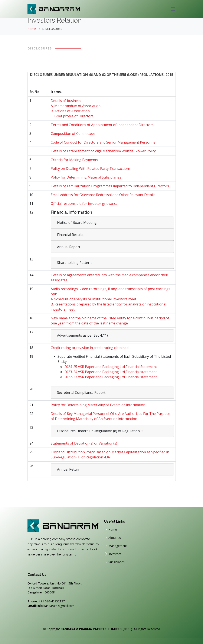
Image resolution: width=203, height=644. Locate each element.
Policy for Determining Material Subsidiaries (86, 177)
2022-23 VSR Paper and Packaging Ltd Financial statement (111, 377)
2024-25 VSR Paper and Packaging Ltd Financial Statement (111, 367)
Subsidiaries (117, 562)
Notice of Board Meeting (77, 222)
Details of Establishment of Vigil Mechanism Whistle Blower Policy (103, 151)
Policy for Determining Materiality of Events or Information (98, 405)
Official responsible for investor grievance (84, 204)
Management (118, 546)
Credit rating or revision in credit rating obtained (90, 348)
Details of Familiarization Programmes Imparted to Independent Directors (110, 186)
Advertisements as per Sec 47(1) (82, 335)
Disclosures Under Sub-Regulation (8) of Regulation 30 (101, 431)
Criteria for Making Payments (74, 160)
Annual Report (69, 247)
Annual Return (69, 469)
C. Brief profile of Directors (72, 116)
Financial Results (70, 235)
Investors (115, 554)
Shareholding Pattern (74, 263)
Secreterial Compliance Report (81, 393)
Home (32, 29)
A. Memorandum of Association (76, 106)
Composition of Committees (73, 134)
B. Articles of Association (70, 111)
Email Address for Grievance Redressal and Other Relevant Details (103, 195)
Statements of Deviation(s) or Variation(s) (84, 443)
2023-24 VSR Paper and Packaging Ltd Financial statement (111, 372)
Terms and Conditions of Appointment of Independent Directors (102, 125)
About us (115, 538)
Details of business (66, 101)
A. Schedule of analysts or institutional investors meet (94, 299)
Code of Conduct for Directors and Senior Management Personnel (104, 142)
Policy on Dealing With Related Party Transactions (91, 169)
